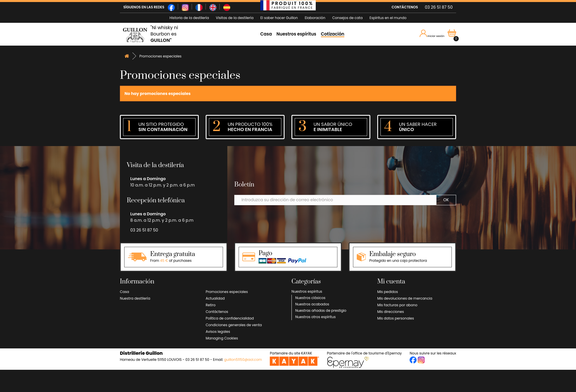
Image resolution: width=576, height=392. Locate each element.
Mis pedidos (388, 292)
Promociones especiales (227, 292)
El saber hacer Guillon (279, 18)
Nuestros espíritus (296, 34)
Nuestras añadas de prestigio (321, 310)
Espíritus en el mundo (388, 18)
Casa (266, 34)
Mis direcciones (391, 312)
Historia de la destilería (189, 18)
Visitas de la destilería (235, 18)
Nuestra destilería (135, 298)
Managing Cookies (222, 338)
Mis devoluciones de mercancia (405, 298)
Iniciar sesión (432, 34)
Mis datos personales (396, 318)
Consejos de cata (347, 18)
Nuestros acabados (312, 304)
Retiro (211, 305)
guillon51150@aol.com (243, 360)
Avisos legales (218, 332)
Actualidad (215, 298)
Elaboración (315, 18)
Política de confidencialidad (230, 318)
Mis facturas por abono (397, 305)
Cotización (333, 34)
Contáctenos (217, 312)
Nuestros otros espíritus (315, 317)
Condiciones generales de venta (234, 325)
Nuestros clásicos (310, 298)
